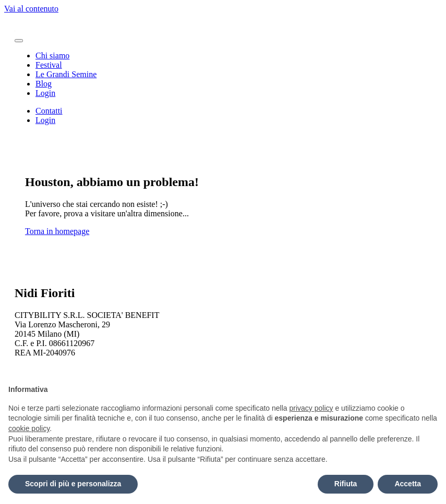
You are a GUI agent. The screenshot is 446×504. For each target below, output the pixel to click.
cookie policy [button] (29, 428)
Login (45, 93)
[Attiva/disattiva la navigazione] (19, 41)
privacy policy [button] (311, 408)
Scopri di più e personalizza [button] (73, 484)
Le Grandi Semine (66, 74)
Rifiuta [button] (346, 484)
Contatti (49, 111)
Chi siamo (52, 56)
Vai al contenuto (31, 9)
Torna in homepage (57, 231)
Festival (49, 65)
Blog (44, 84)
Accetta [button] (408, 484)
